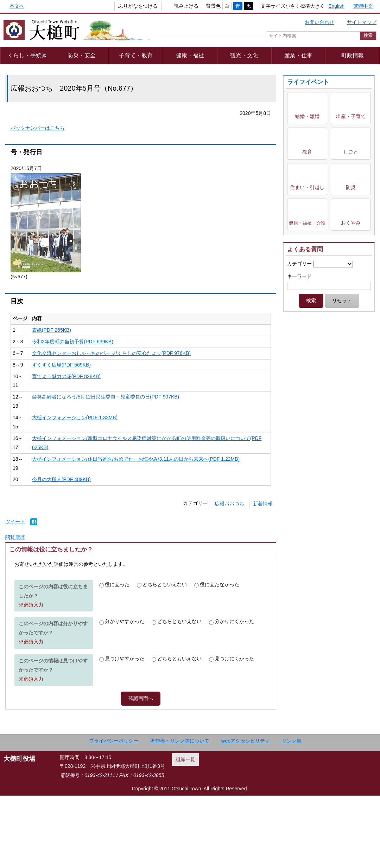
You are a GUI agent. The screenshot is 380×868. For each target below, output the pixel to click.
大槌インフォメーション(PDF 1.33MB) (75, 417)
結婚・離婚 (307, 116)
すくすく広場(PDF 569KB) (61, 365)
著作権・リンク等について (180, 813)
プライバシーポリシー (114, 813)
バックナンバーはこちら (38, 128)
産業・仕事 (298, 55)
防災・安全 (82, 55)
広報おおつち (229, 504)
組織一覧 (185, 832)
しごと (351, 152)
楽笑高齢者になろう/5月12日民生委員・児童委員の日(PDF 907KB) (106, 397)
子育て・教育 (136, 55)
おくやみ (351, 223)
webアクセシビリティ (246, 813)
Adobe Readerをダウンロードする (114, 571)
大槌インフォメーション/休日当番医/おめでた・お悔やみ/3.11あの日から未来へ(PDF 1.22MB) (136, 459)
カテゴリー (299, 264)
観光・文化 (244, 55)
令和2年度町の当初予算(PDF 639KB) (73, 342)
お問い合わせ (319, 22)
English (336, 6)
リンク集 (292, 813)
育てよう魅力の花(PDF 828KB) (66, 376)
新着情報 (263, 504)
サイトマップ (362, 22)
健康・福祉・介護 (307, 223)
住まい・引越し (307, 187)
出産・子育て (351, 116)
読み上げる (175, 6)
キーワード (299, 276)
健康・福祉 (190, 55)
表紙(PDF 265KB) (52, 330)
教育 (307, 152)
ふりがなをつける (126, 6)
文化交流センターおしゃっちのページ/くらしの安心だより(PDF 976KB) (111, 353)
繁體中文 (363, 6)
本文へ (17, 6)
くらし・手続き (27, 55)
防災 (351, 187)
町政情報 (353, 55)
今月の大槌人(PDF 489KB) (61, 479)
